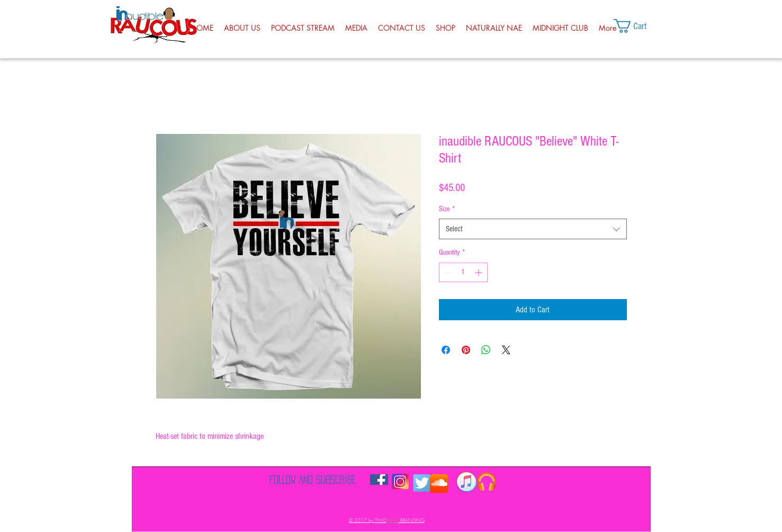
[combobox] (533, 229)
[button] (640, 26)
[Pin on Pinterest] (466, 350)
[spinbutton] (463, 272)
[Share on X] (506, 350)
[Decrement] (447, 272)
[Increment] (479, 272)
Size (447, 209)
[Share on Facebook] (446, 350)
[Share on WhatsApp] (486, 350)
